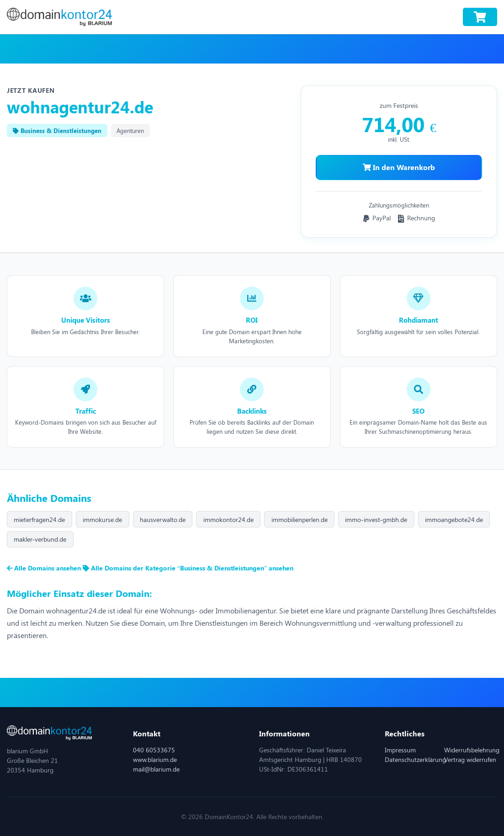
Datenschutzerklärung (415, 759)
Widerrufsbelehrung (472, 750)
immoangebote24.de (454, 519)
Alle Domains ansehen (45, 568)
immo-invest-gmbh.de (376, 519)
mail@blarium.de (156, 769)
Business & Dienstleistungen (57, 130)
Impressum (400, 750)
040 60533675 (154, 750)
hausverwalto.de (163, 519)
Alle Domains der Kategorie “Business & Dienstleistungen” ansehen (188, 568)
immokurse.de (102, 519)
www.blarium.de (155, 759)
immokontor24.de (228, 519)
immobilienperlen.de (300, 519)
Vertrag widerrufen (470, 759)
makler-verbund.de (40, 539)
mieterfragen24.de (39, 519)
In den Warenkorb (399, 167)
